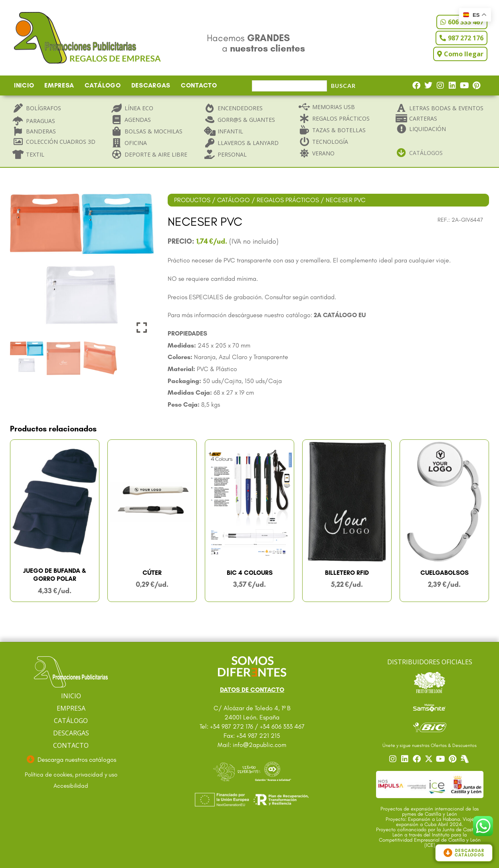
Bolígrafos (44, 108)
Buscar (343, 86)
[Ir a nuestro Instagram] (394, 759)
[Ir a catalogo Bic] (430, 727)
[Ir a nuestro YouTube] (442, 759)
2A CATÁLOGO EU (340, 315)
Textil (35, 154)
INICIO (24, 85)
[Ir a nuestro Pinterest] (453, 759)
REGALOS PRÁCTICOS (288, 200)
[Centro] (465, 759)
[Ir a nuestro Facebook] (418, 759)
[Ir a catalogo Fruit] (430, 682)
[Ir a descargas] (71, 760)
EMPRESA (59, 85)
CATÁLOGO (103, 85)
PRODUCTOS (192, 200)
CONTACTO (199, 85)
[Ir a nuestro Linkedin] (406, 759)
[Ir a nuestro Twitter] (430, 759)
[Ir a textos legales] (71, 775)
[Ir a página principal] (71, 672)
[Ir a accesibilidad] (71, 786)
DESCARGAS (151, 85)
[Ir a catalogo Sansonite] (430, 707)
